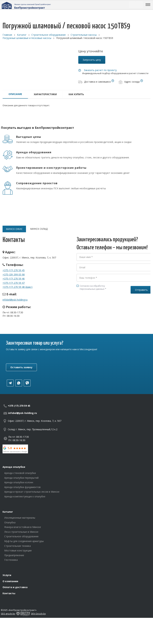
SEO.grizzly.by (8, 614)
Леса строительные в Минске (21, 532)
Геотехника (11, 560)
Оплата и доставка (15, 587)
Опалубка (10, 522)
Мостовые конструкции (18, 550)
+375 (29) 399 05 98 (14, 275)
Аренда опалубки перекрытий (21, 478)
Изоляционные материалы (20, 518)
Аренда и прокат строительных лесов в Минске (32, 492)
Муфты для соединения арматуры (24, 541)
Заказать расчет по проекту (100, 70)
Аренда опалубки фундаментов (22, 487)
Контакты (9, 593)
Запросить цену (92, 60)
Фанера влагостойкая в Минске (23, 527)
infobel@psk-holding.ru (15, 300)
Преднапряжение (14, 555)
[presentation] (102, 306)
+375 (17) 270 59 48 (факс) (17, 287)
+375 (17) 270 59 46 (14, 279)
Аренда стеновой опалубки (20, 473)
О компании (10, 581)
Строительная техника (17, 546)
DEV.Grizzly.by (38, 614)
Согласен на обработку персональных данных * (91, 287)
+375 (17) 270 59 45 (14, 270)
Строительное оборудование (21, 536)
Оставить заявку (21, 367)
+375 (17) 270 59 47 (14, 283)
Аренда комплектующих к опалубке (25, 496)
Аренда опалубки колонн (19, 482)
